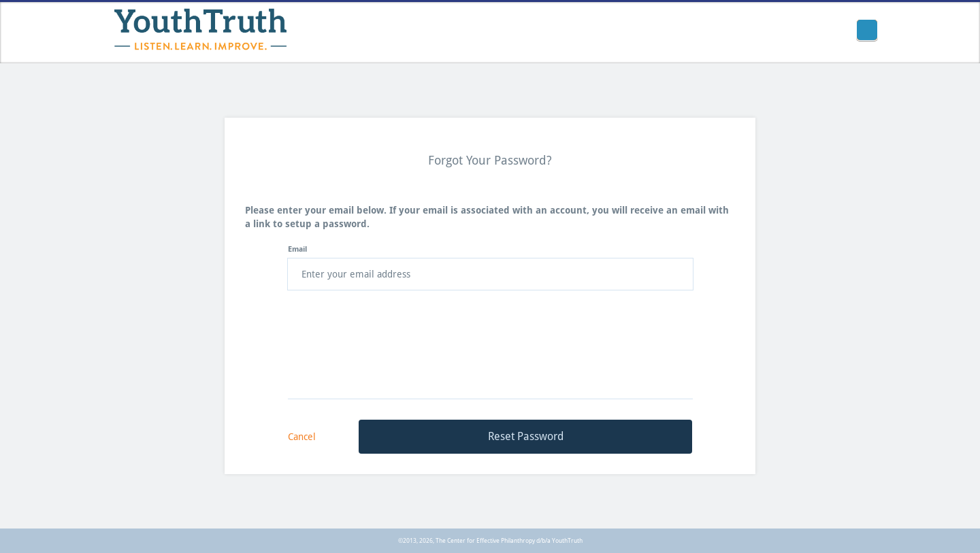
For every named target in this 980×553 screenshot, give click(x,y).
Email (297, 249)
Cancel (302, 437)
